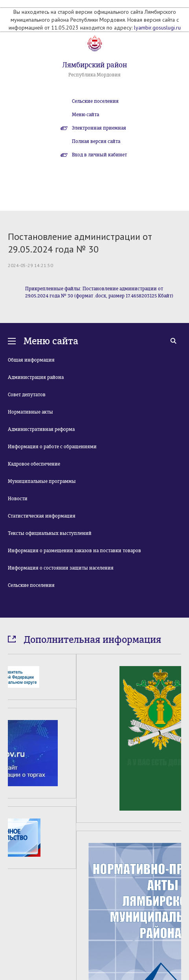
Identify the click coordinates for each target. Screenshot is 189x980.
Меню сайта (85, 115)
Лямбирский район (94, 65)
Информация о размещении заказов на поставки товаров (74, 551)
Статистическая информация (42, 516)
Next (177, 912)
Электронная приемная (99, 128)
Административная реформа (41, 429)
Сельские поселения (95, 101)
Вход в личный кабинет (99, 155)
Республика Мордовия (94, 75)
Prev (12, 912)
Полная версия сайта (96, 141)
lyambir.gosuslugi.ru (157, 28)
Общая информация (31, 360)
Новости (18, 499)
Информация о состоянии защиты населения (61, 568)
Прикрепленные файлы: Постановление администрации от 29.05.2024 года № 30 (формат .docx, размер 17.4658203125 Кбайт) (99, 292)
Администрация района (36, 377)
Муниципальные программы (42, 481)
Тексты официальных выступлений (50, 533)
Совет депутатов (27, 395)
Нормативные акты (30, 412)
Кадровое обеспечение (34, 464)
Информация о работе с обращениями (52, 447)
